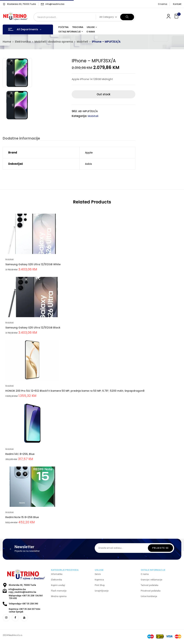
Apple (89, 153)
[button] (177, 16)
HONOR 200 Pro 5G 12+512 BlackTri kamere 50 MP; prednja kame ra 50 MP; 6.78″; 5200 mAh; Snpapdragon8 (75, 391)
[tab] (20, 139)
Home (7, 42)
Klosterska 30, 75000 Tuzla (19, 4)
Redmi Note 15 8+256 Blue (22, 518)
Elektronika (23, 42)
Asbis (88, 164)
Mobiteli (82, 42)
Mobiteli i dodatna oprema (54, 42)
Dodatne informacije (20, 138)
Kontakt (177, 4)
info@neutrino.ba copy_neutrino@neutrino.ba (22, 591)
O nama (163, 4)
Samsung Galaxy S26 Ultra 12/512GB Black (33, 328)
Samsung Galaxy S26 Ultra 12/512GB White (33, 265)
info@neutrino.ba (55, 4)
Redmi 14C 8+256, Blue (20, 455)
